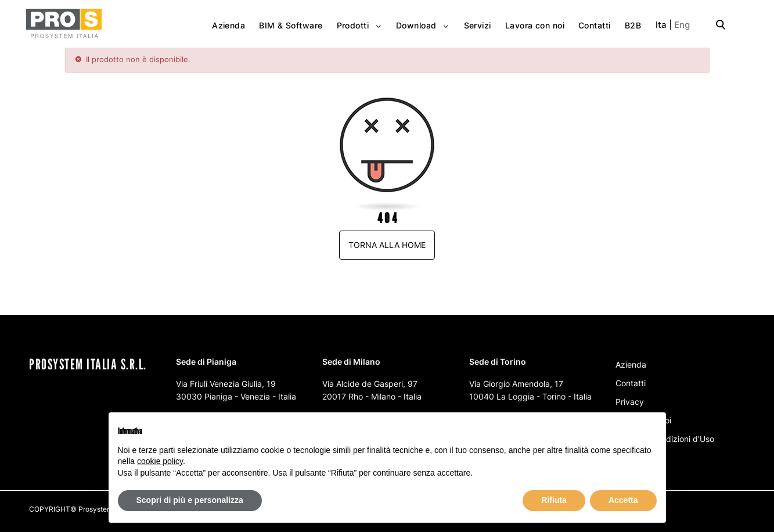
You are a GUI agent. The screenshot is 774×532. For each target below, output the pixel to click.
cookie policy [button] (160, 461)
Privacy (630, 402)
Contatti (631, 383)
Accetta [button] (623, 500)
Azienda (631, 364)
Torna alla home (387, 245)
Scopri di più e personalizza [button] (190, 500)
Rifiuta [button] (554, 500)
